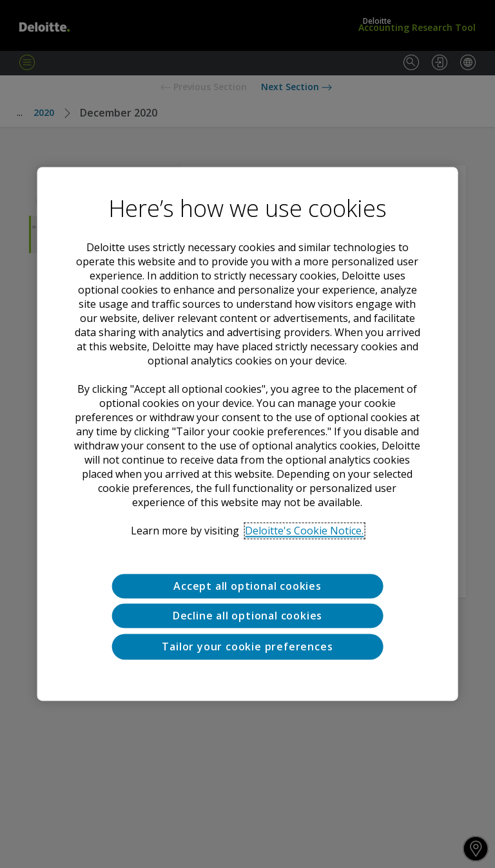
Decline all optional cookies (247, 616)
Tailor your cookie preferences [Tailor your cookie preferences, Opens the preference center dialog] (247, 646)
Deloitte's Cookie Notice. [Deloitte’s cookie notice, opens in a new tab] (304, 531)
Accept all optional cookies (247, 586)
